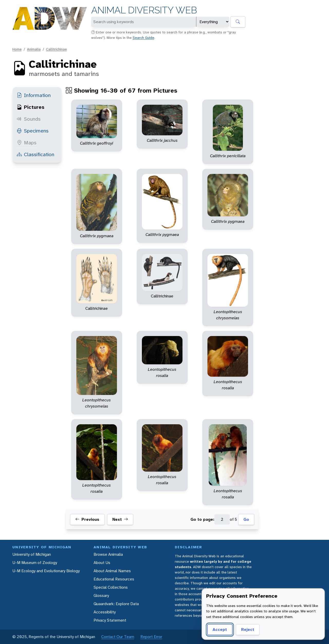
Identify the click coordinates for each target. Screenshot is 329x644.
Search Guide (143, 38)
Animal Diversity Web (144, 10)
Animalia (34, 49)
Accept (220, 629)
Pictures (31, 107)
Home (17, 49)
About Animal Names (112, 571)
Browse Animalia (108, 554)
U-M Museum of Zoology (35, 563)
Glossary (101, 596)
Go (246, 519)
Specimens (33, 131)
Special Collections (111, 587)
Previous (87, 519)
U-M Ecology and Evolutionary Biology (46, 571)
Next (120, 519)
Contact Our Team (118, 637)
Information (34, 95)
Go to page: (202, 519)
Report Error (151, 637)
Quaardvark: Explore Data (116, 604)
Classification (35, 154)
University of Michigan (32, 554)
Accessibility (105, 612)
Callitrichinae (56, 49)
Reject (248, 629)
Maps (27, 143)
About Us (102, 563)
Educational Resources (114, 579)
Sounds (29, 119)
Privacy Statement (110, 620)
